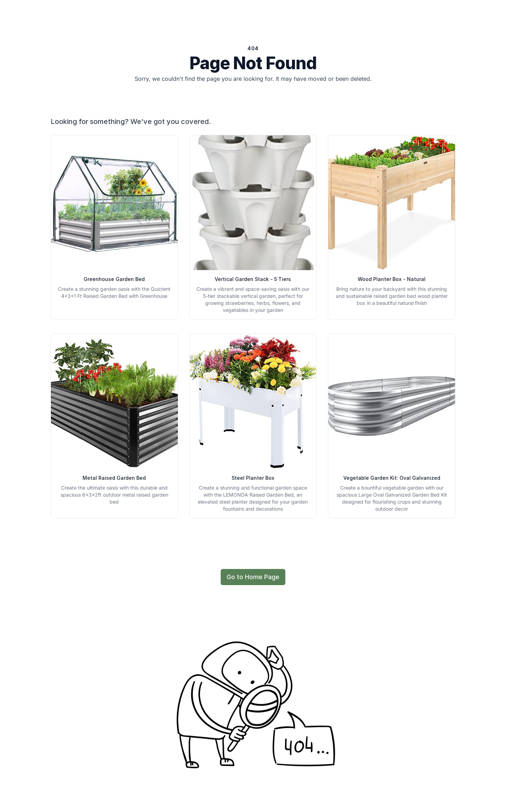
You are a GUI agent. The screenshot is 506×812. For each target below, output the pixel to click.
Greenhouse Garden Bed (114, 279)
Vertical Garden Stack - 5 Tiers (253, 279)
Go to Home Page (253, 577)
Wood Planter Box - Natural (392, 279)
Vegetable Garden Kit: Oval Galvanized (392, 478)
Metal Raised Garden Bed (114, 478)
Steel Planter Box (253, 478)
